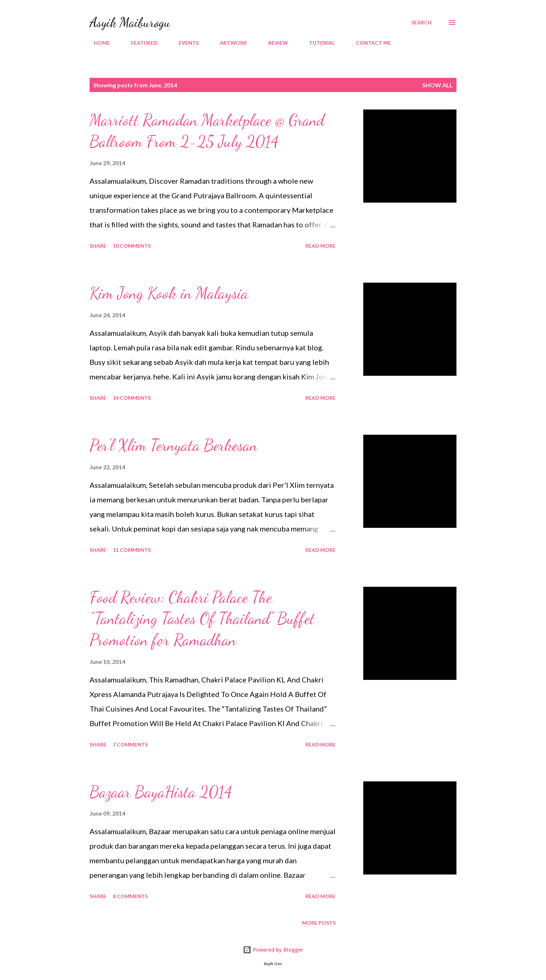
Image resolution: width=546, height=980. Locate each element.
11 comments (132, 550)
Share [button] (98, 246)
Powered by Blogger (273, 950)
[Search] (422, 23)
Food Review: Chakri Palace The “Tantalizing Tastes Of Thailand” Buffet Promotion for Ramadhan (202, 619)
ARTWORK (229, 43)
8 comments (130, 896)
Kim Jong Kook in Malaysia (169, 293)
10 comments (132, 246)
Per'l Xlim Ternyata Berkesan (173, 445)
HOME (98, 43)
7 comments (130, 744)
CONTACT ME (369, 43)
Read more (321, 246)
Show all (438, 85)
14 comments (132, 398)
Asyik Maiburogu (130, 22)
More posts (319, 923)
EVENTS (184, 43)
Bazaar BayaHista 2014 (161, 792)
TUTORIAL (318, 43)
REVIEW (274, 43)
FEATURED (140, 43)
